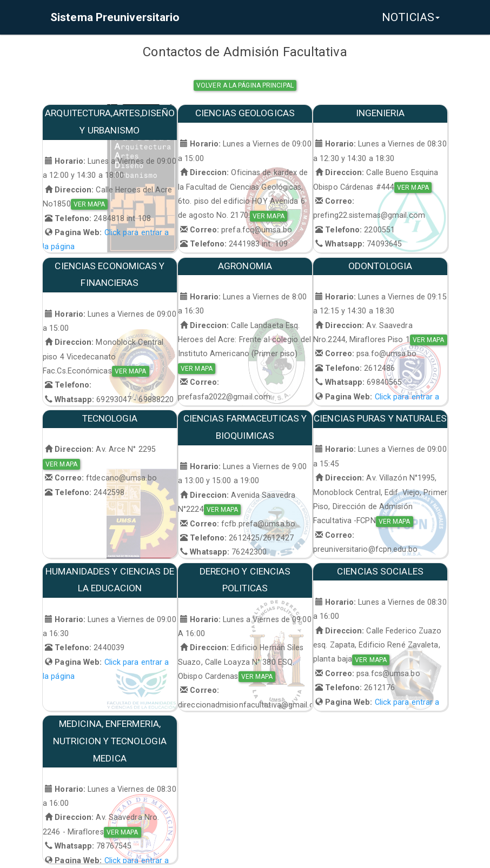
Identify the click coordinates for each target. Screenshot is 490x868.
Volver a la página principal (245, 85)
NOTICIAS (411, 17)
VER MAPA (90, 204)
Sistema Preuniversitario (115, 17)
